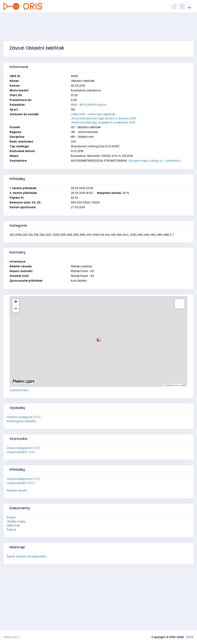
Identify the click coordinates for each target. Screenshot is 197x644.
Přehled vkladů (17, 490)
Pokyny (12, 530)
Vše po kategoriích (20, 448)
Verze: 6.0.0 (11, 637)
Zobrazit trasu (19, 390)
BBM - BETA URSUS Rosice (88, 105)
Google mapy (138, 161)
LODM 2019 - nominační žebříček (93, 114)
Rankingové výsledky (22, 421)
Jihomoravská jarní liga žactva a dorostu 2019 (103, 118)
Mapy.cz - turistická (165, 161)
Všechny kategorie (20, 417)
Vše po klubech (17, 452)
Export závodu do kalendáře (26, 556)
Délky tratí (14, 525)
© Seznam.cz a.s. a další (175, 385)
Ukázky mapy (16, 521)
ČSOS (190, 637)
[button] (99, 338)
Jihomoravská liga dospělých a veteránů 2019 (103, 122)
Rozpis (11, 517)
